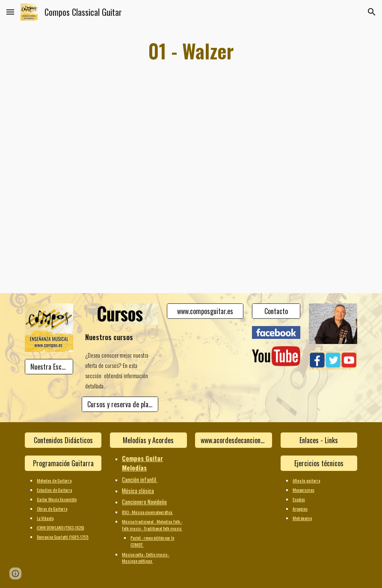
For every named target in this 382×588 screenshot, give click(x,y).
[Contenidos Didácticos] (63, 440)
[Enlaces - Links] (319, 440)
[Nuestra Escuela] (49, 367)
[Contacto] (276, 311)
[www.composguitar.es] (205, 311)
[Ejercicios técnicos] (319, 463)
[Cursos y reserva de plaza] (120, 404)
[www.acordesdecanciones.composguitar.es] (233, 440)
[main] (191, 51)
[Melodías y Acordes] (148, 440)
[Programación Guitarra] (63, 463)
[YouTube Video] (92, 150)
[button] (10, 12)
